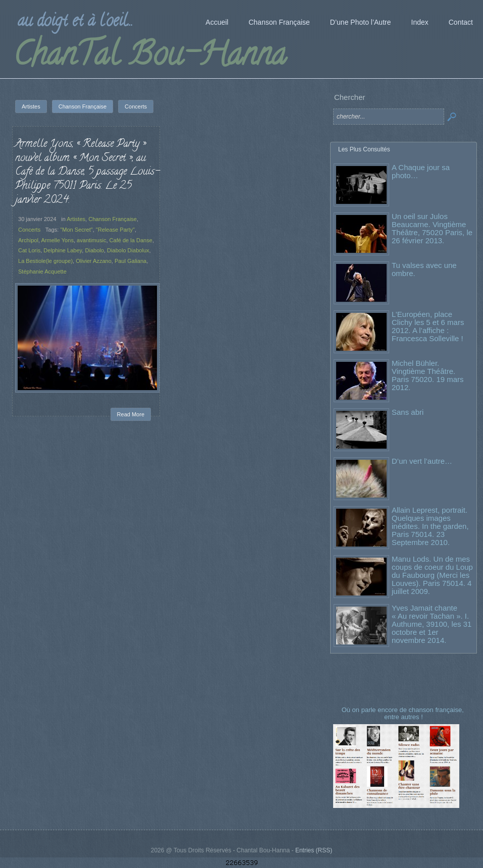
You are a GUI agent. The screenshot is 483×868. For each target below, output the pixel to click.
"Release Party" (115, 230)
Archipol (28, 240)
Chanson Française (113, 219)
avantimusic (91, 240)
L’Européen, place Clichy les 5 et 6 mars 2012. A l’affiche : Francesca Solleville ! (428, 326)
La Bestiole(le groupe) (45, 261)
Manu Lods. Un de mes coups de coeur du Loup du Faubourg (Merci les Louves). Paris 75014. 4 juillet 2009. (432, 575)
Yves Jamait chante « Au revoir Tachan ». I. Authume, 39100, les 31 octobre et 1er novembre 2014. (432, 624)
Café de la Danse (131, 240)
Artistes (76, 219)
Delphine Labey (63, 250)
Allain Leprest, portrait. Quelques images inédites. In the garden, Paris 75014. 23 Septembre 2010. (430, 526)
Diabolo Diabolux (128, 250)
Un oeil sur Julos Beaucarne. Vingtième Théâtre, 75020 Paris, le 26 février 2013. (432, 228)
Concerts (29, 230)
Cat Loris (29, 250)
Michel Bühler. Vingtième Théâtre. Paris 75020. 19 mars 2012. (428, 375)
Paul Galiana (130, 261)
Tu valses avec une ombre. (424, 269)
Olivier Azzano (94, 261)
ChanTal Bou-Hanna (150, 58)
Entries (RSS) (314, 850)
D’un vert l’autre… (422, 461)
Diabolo (94, 250)
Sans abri (408, 412)
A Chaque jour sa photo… (421, 171)
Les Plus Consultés (364, 149)
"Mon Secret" (76, 230)
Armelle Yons (57, 240)
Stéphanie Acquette (42, 272)
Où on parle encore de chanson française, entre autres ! (404, 713)
